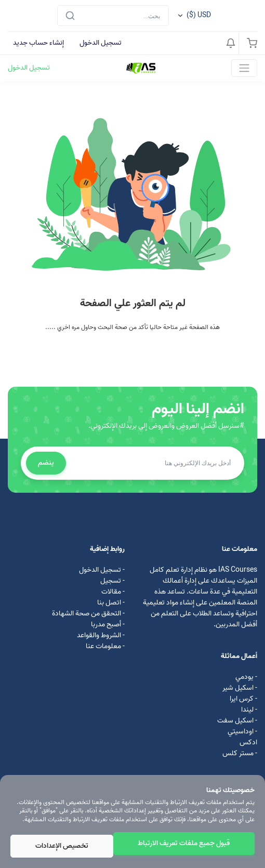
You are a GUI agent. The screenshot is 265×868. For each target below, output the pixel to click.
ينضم (46, 463)
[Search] (113, 16)
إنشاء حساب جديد (38, 43)
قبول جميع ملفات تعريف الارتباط (184, 843)
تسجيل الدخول (101, 43)
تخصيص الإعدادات (62, 846)
